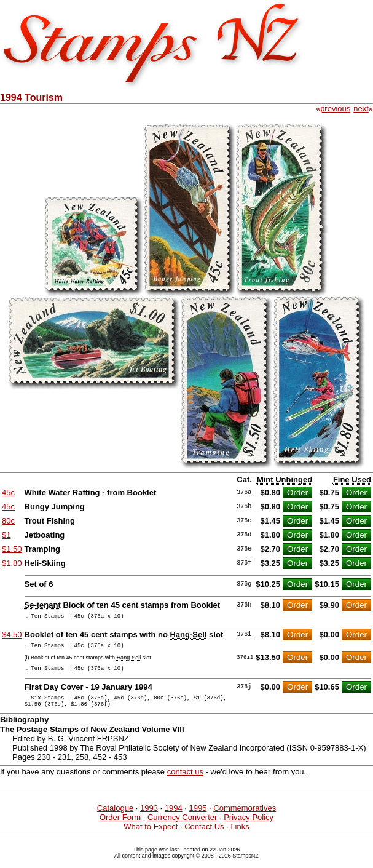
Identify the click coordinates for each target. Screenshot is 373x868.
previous (335, 109)
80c (8, 521)
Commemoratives (245, 817)
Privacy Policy (249, 826)
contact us (185, 781)
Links (240, 836)
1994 (174, 817)
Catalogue (115, 817)
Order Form (120, 826)
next (361, 109)
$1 (6, 535)
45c (8, 492)
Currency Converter (182, 826)
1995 (198, 817)
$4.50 (12, 636)
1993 (149, 817)
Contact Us (204, 836)
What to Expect (151, 836)
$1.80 (12, 563)
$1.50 (12, 549)
